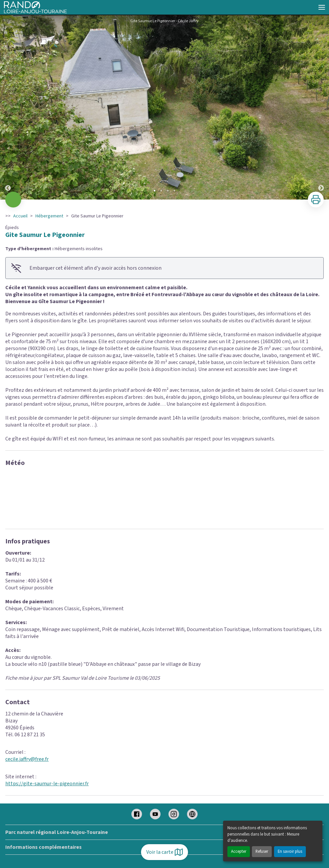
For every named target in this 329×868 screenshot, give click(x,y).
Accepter (239, 851)
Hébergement (49, 216)
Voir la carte (164, 852)
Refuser (262, 851)
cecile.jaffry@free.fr (27, 759)
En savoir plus (290, 851)
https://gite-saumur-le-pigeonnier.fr (47, 784)
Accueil (20, 216)
